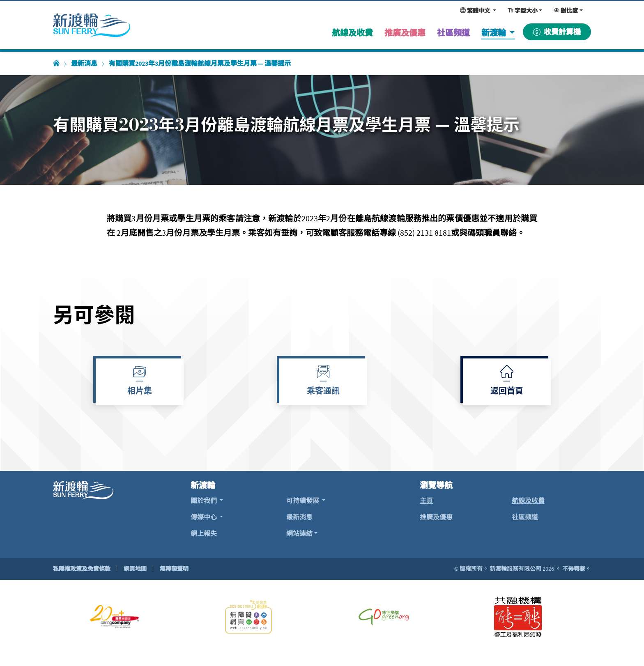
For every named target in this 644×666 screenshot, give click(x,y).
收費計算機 (557, 32)
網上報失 (204, 533)
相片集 (140, 392)
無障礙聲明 (174, 569)
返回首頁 (507, 392)
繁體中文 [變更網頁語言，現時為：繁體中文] (476, 11)
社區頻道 (525, 517)
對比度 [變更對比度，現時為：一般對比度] (566, 11)
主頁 (426, 501)
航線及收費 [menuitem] (352, 33)
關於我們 (204, 501)
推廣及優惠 (436, 517)
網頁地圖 (135, 569)
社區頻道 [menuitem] (453, 33)
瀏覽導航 (436, 485)
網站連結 (299, 533)
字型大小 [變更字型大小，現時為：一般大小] (523, 11)
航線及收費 (528, 501)
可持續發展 (303, 501)
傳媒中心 (204, 517)
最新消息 (84, 63)
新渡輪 (494, 33)
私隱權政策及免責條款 (82, 569)
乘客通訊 (323, 392)
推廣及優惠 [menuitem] (405, 33)
